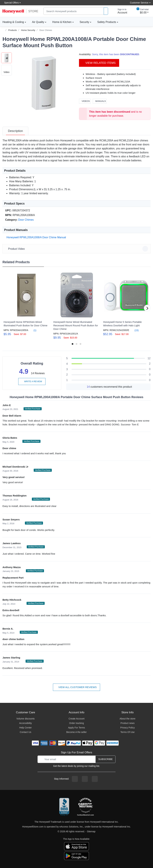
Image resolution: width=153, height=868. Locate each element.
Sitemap (91, 831)
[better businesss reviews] (64, 807)
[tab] (15, 131)
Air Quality (38, 22)
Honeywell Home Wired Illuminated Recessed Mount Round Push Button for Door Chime (76, 325)
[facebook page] (75, 779)
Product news (128, 723)
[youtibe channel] (95, 779)
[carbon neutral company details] (85, 807)
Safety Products (107, 22)
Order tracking (77, 723)
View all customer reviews (77, 687)
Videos (85, 101)
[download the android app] (76, 856)
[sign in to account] (120, 11)
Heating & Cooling (13, 22)
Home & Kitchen (62, 22)
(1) (33, 330)
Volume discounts (26, 719)
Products (13, 30)
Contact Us (25, 732)
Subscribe (105, 759)
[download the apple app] (76, 846)
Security (84, 22)
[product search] (106, 11)
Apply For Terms (76, 728)
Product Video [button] (77, 249)
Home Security (28, 30)
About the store (128, 719)
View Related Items (99, 63)
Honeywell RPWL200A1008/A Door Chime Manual (36, 237)
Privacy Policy (128, 728)
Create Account (76, 719)
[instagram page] (85, 779)
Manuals (100, 101)
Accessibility (26, 723)
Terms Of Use (128, 732)
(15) (135, 330)
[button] (44, 83)
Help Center (25, 728)
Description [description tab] (15, 131)
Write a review (32, 381)
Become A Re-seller (77, 732)
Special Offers (11, 3)
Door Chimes (46, 30)
